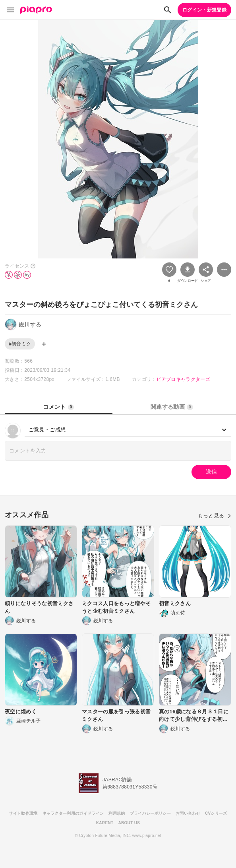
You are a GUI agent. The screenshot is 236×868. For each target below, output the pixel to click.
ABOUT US (129, 823)
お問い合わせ (188, 813)
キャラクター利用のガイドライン (73, 813)
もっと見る (215, 516)
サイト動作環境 (23, 813)
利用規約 (117, 813)
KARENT (105, 823)
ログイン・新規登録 (204, 10)
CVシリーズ (216, 813)
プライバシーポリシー (150, 813)
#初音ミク (20, 344)
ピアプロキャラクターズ (184, 379)
